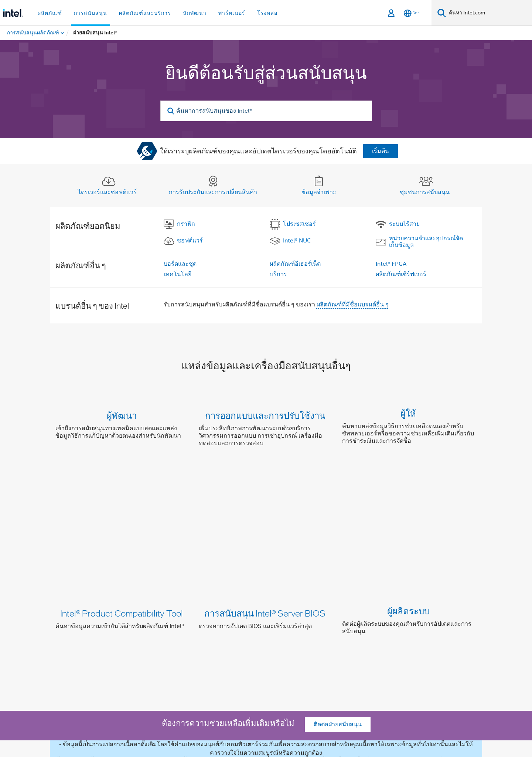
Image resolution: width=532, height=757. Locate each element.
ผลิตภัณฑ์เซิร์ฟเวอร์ (401, 274)
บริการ (278, 274)
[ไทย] (412, 13)
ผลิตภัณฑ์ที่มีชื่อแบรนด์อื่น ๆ (353, 305)
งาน (417, 649)
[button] (266, 431)
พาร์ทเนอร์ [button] (232, 13)
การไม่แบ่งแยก (225, 649)
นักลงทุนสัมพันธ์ (273, 649)
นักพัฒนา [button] (195, 13)
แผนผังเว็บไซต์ (386, 649)
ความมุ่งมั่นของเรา (174, 649)
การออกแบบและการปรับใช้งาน (265, 415)
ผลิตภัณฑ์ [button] (50, 13)
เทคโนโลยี (178, 274)
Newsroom (346, 649)
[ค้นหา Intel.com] (489, 13)
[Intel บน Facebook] (115, 676)
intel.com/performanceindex (327, 716)
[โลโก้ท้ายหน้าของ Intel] (70, 688)
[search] (171, 111)
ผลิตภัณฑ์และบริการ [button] (145, 13)
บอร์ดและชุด (180, 264)
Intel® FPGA (391, 264)
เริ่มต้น (381, 151)
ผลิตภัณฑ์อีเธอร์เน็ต (295, 264)
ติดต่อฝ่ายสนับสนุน (338, 561)
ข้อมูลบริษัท (127, 649)
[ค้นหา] (442, 13)
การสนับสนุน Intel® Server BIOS (265, 498)
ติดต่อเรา (313, 649)
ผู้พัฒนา (122, 415)
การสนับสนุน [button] (91, 13)
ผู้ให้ (408, 415)
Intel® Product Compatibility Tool (122, 498)
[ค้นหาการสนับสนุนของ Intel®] (266, 111)
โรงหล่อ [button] (267, 13)
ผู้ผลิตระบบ (408, 498)
